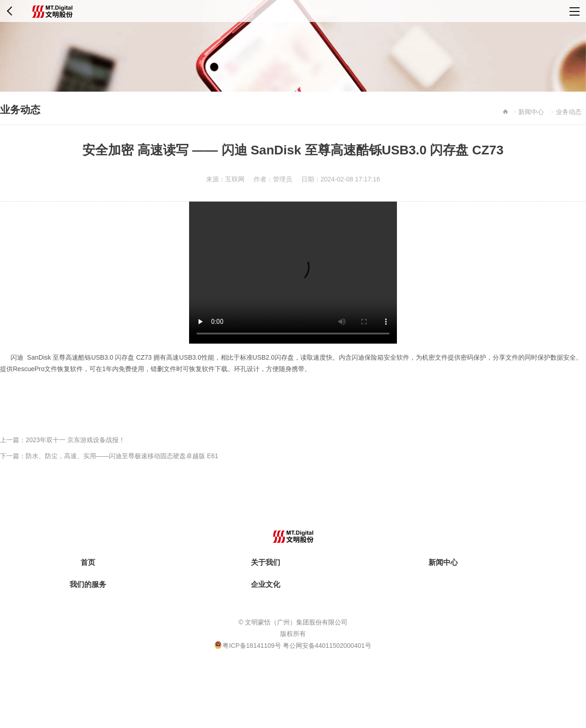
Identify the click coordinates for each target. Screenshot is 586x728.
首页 (88, 562)
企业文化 (266, 584)
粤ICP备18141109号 (253, 646)
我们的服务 (88, 584)
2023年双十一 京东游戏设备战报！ (75, 440)
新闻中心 (531, 112)
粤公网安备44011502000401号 (327, 646)
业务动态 (569, 112)
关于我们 (266, 562)
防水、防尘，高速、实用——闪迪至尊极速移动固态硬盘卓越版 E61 (122, 456)
